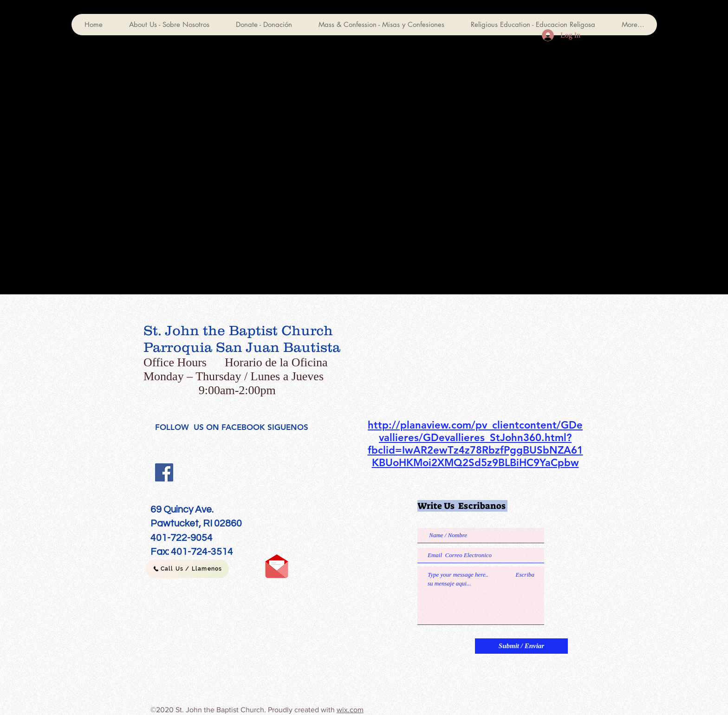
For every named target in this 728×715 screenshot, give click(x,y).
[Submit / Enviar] (521, 646)
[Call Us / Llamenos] (187, 569)
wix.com (350, 710)
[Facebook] (164, 472)
